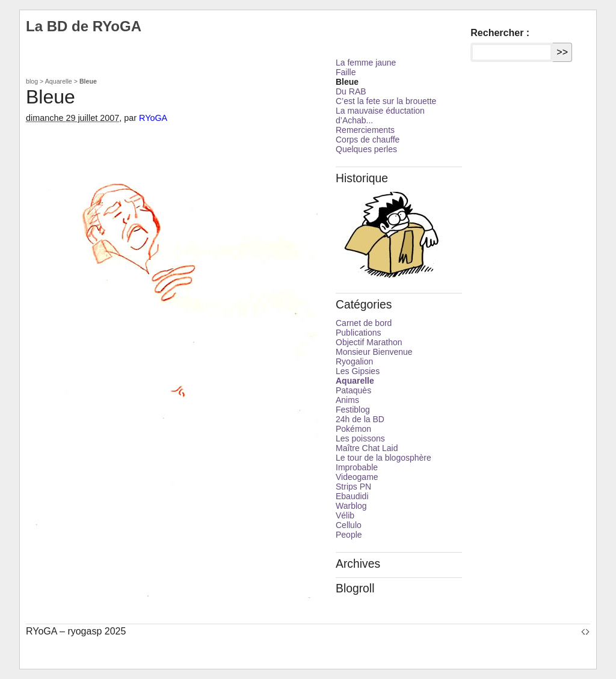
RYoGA (153, 118)
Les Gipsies (358, 371)
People (349, 535)
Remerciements (365, 130)
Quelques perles (366, 149)
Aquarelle (59, 81)
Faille (346, 72)
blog (32, 81)
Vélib (345, 515)
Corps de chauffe (368, 140)
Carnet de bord (364, 323)
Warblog (351, 506)
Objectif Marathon (369, 342)
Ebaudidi (352, 496)
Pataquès (353, 390)
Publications (359, 333)
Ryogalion (354, 361)
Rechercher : (500, 33)
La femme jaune (366, 63)
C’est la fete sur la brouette (386, 101)
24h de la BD (360, 419)
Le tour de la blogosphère (383, 458)
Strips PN (353, 487)
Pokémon (353, 429)
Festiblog (353, 410)
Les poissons (360, 438)
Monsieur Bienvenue (374, 352)
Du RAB (351, 91)
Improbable (357, 467)
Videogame (357, 477)
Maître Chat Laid (367, 448)
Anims (347, 400)
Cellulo (349, 525)
